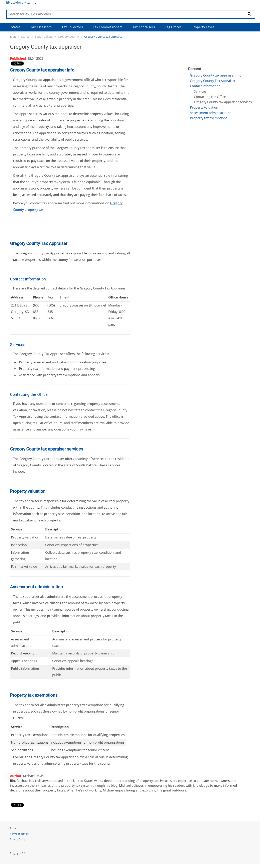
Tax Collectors (72, 27)
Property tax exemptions (209, 118)
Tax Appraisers (144, 27)
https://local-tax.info (21, 2)
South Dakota (44, 37)
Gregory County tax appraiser (104, 37)
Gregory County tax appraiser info (216, 75)
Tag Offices (173, 27)
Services (200, 91)
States (16, 27)
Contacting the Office (210, 97)
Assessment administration (211, 113)
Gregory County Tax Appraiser (213, 81)
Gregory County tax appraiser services (223, 102)
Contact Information (205, 86)
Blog (13, 37)
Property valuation (204, 107)
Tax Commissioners (108, 27)
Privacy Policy (18, 839)
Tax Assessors (41, 27)
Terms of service (19, 834)
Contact (14, 828)
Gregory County (68, 37)
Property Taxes (203, 27)
